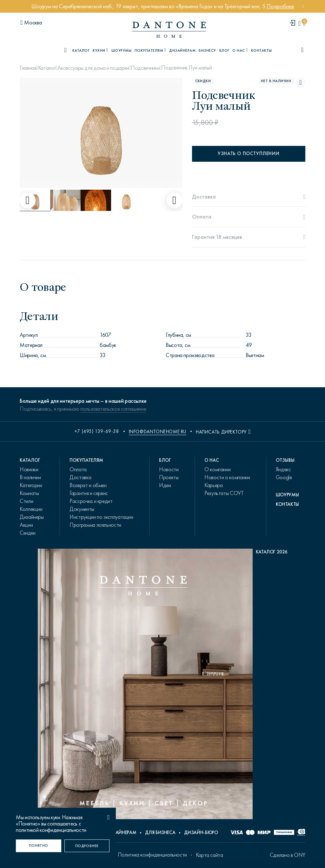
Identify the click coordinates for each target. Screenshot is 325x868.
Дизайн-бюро (201, 832)
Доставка (80, 477)
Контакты (262, 50)
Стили (26, 501)
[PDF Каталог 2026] (163, 685)
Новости (169, 469)
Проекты (169, 477)
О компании (217, 469)
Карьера (213, 485)
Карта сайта (209, 855)
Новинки (29, 469)
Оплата (78, 469)
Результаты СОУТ (224, 493)
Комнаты (29, 493)
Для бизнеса (160, 832)
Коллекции (31, 509)
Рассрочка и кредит (91, 501)
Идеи (165, 485)
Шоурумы (121, 50)
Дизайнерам (182, 50)
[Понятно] (39, 846)
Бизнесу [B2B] (207, 50)
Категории (31, 485)
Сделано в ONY (288, 855)
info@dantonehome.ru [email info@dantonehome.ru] (158, 432)
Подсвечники (145, 68)
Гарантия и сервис (89, 493)
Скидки (28, 533)
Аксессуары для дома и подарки (93, 68)
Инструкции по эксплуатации (101, 517)
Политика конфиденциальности (152, 855)
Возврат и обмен (88, 485)
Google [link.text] (284, 477)
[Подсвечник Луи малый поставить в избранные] (301, 82)
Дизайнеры (32, 517)
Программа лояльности (95, 525)
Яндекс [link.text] (283, 469)
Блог (224, 50)
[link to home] (169, 30)
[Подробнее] (87, 846)
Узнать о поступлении (249, 153)
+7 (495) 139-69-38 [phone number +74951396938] (97, 431)
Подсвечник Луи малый (186, 68)
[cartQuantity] (304, 23)
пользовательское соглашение (113, 409)
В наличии (30, 477)
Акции (26, 525)
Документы (82, 509)
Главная (28, 68)
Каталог (47, 68)
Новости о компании (227, 477)
